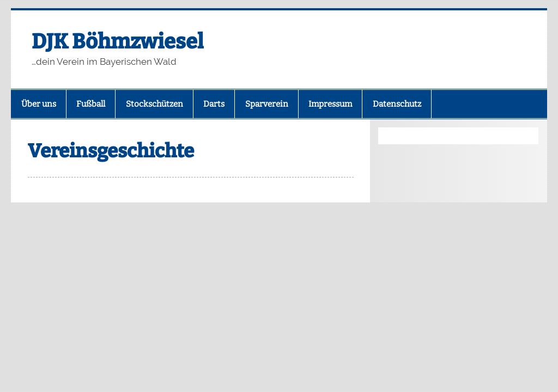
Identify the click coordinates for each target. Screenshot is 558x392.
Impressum (330, 104)
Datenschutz (397, 104)
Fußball (91, 104)
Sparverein (267, 104)
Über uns (39, 104)
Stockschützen (154, 104)
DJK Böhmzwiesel (118, 41)
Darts (214, 104)
